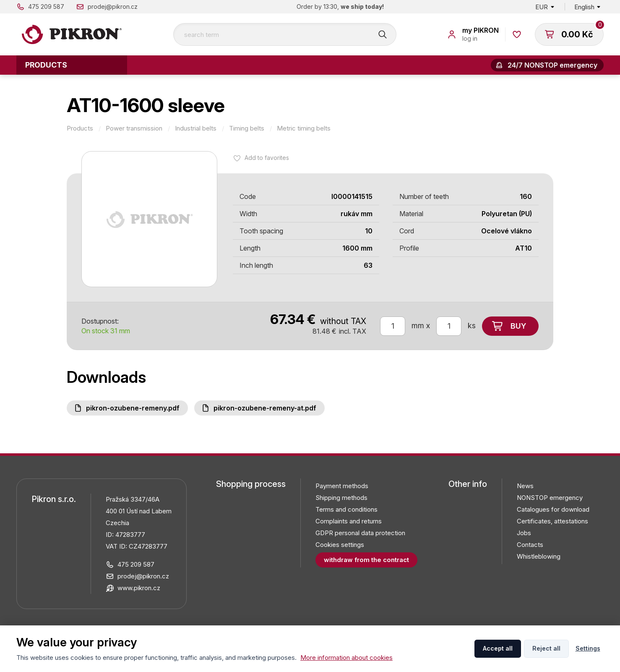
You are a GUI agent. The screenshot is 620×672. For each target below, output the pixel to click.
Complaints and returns (349, 521)
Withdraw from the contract (366, 560)
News (525, 486)
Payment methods (342, 486)
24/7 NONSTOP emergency (552, 65)
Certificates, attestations (552, 521)
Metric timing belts (304, 128)
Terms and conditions (346, 509)
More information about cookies (346, 658)
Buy (518, 326)
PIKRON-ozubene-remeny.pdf (133, 408)
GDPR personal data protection (360, 533)
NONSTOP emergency (550, 498)
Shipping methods (341, 498)
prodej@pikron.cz (113, 7)
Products (46, 65)
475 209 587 (46, 7)
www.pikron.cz (139, 588)
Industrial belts (196, 128)
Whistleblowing (539, 556)
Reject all (546, 648)
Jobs (524, 533)
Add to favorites (267, 158)
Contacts (530, 545)
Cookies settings (340, 545)
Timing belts (247, 128)
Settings (588, 648)
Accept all (498, 648)
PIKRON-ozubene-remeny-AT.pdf (265, 408)
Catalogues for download (553, 509)
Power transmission (134, 128)
